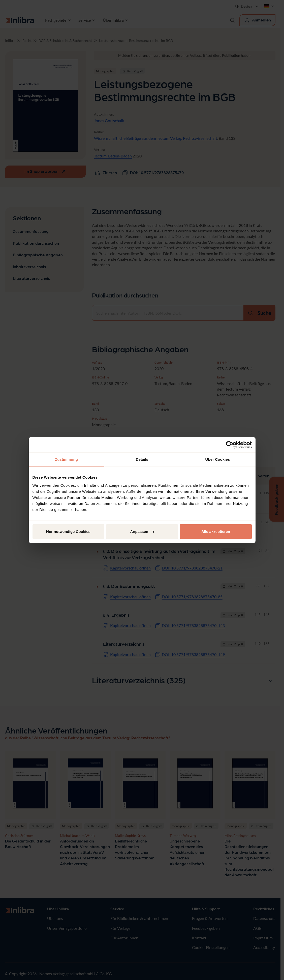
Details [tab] (142, 459)
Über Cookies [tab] (218, 459)
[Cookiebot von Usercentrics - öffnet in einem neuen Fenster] (230, 445)
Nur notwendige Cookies (68, 531)
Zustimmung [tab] (66, 459)
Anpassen (142, 531)
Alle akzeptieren (216, 531)
